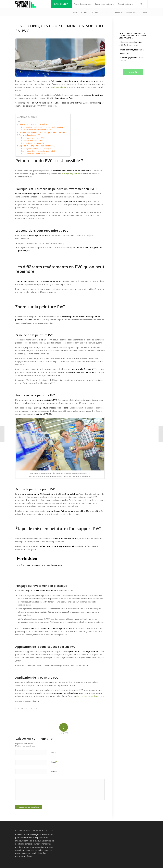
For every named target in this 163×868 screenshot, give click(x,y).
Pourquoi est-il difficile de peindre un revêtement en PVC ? (45, 127)
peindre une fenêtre (59, 87)
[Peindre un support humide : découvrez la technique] (2, 434)
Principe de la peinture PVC (33, 138)
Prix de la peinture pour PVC (33, 143)
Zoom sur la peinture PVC (29, 135)
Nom (53, 752)
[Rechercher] (141, 4)
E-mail (54, 762)
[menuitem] (61, 4)
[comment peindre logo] (26, 4)
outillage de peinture (71, 174)
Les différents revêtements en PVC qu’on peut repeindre (42, 132)
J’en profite (133, 72)
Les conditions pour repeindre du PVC (37, 130)
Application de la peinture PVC (34, 154)
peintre (37, 709)
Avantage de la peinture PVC (33, 141)
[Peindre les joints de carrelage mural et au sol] (161, 434)
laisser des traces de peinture (91, 696)
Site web (54, 771)
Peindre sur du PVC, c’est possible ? (33, 124)
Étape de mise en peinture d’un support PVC (37, 146)
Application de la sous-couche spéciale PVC (39, 151)
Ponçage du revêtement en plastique (37, 149)
